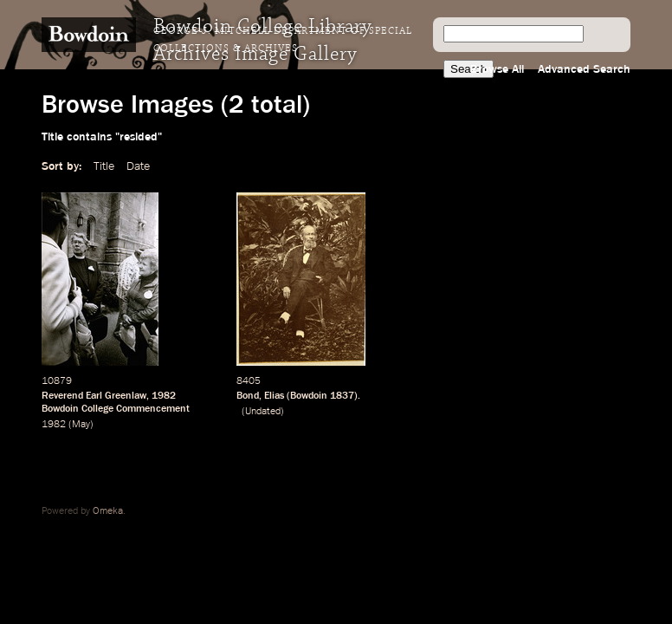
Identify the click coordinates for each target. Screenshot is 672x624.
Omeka (108, 511)
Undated (263, 412)
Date (138, 166)
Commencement (153, 409)
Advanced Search (584, 69)
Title (104, 166)
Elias (274, 396)
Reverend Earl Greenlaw (94, 396)
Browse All (497, 69)
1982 (164, 396)
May (81, 425)
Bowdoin (309, 396)
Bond (248, 396)
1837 (342, 396)
